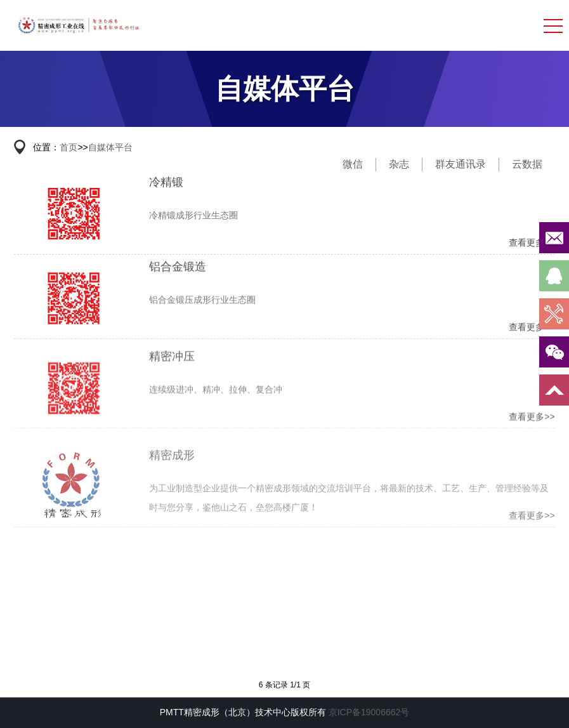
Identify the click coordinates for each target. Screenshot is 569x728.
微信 (353, 164)
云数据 (527, 164)
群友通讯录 (461, 164)
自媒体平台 (110, 147)
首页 (69, 147)
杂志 (399, 164)
